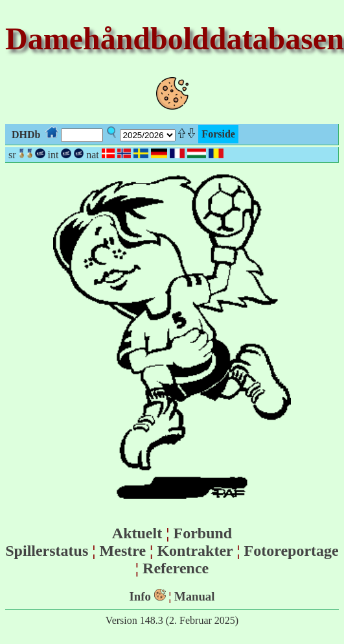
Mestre (123, 551)
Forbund (202, 533)
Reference (176, 568)
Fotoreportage (292, 551)
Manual (194, 596)
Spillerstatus (47, 551)
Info (140, 596)
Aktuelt (137, 533)
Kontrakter (195, 551)
